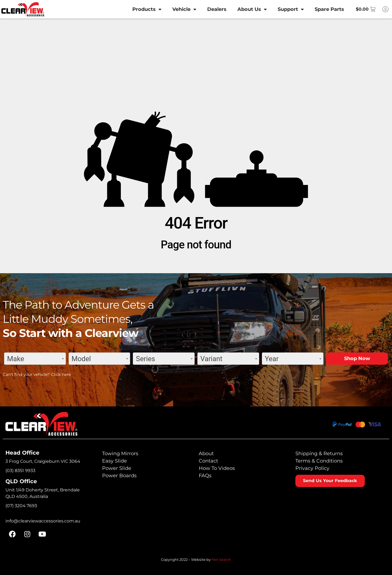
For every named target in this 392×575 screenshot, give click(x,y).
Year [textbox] (272, 359)
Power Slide (117, 468)
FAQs (205, 476)
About (206, 454)
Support (285, 9)
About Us (246, 9)
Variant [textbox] (211, 359)
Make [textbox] (16, 359)
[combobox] (35, 359)
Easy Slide (114, 461)
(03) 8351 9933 (20, 471)
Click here (61, 374)
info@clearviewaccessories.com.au (43, 521)
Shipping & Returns (319, 454)
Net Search (221, 559)
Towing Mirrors (120, 454)
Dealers (211, 9)
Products (141, 9)
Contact (208, 461)
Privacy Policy (312, 468)
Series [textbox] (145, 359)
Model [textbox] (81, 359)
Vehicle (179, 9)
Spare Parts (324, 9)
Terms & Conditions (319, 461)
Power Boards (119, 476)
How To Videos (217, 468)
